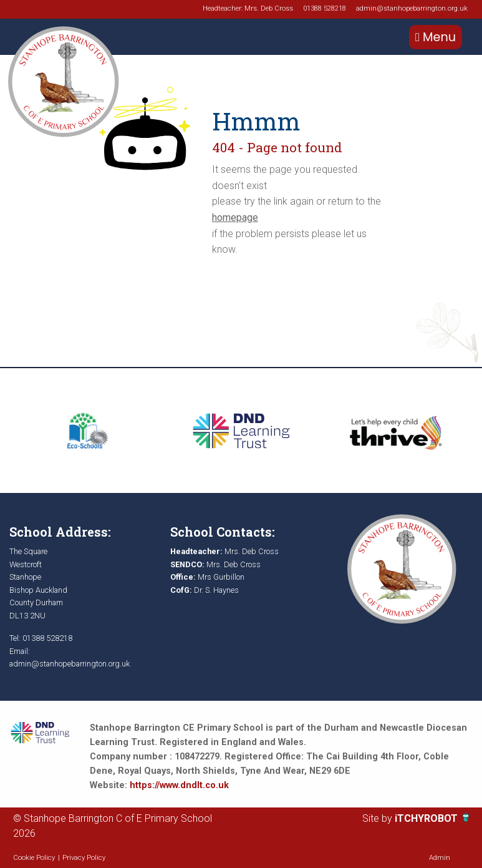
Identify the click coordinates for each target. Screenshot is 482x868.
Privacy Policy (84, 858)
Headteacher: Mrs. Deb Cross (248, 8)
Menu (436, 37)
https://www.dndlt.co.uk (179, 785)
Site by (378, 818)
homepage (235, 217)
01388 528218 (325, 8)
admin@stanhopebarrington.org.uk (412, 8)
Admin (440, 858)
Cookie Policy (34, 858)
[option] (87, 431)
